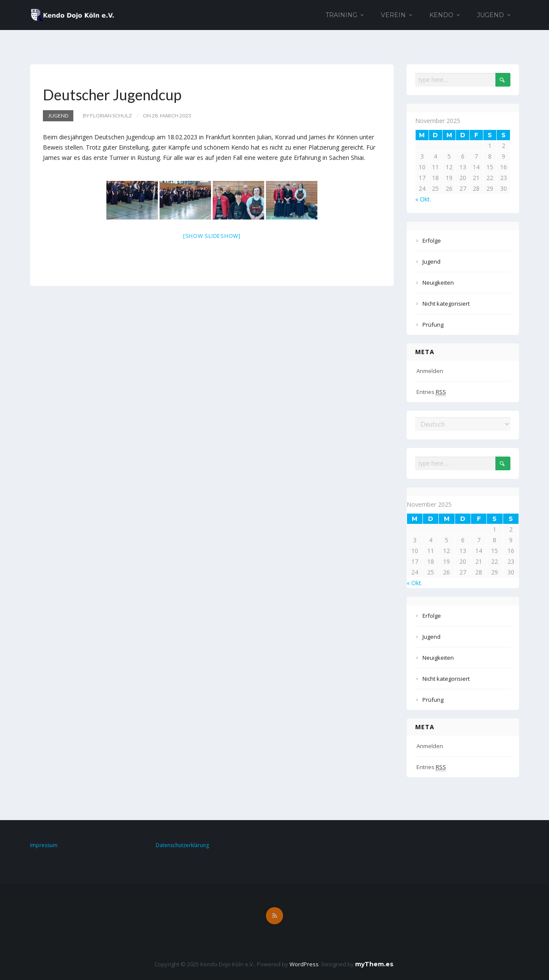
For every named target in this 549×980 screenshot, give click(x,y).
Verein (393, 15)
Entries (431, 392)
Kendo (441, 15)
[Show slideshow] (212, 236)
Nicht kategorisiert (446, 304)
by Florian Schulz (107, 116)
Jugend (490, 15)
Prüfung (433, 325)
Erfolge (432, 240)
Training (341, 15)
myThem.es (374, 964)
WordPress (304, 964)
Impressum (44, 845)
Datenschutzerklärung (182, 845)
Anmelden (430, 371)
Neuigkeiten (438, 283)
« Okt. (423, 199)
